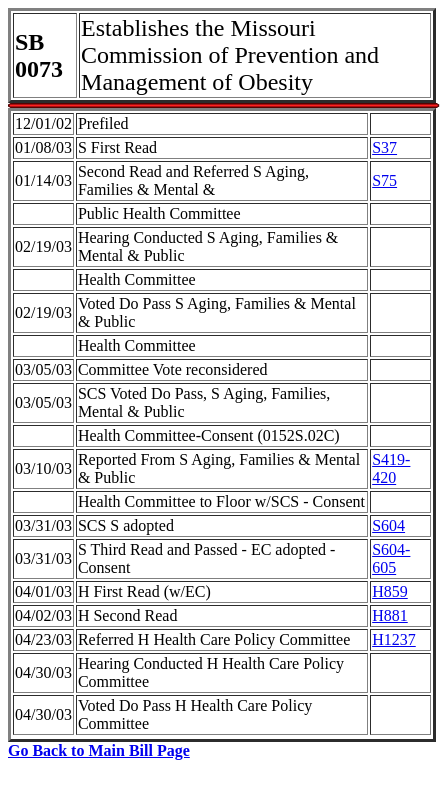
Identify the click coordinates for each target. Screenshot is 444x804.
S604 (388, 525)
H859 (390, 591)
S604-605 (391, 558)
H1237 (394, 639)
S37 (384, 147)
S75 (384, 180)
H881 (390, 615)
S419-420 (391, 468)
